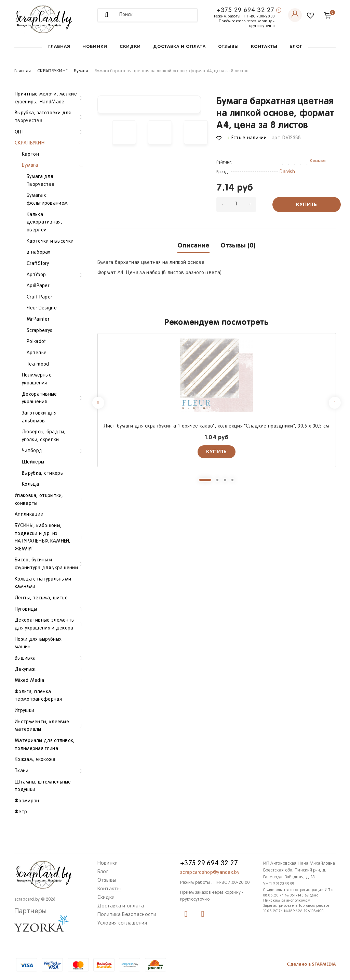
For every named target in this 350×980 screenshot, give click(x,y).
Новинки (95, 47)
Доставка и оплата (179, 47)
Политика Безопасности (127, 915)
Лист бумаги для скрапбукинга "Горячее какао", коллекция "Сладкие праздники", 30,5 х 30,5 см (216, 426)
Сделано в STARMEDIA (311, 964)
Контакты (264, 47)
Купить (307, 205)
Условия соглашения (122, 923)
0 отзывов (318, 161)
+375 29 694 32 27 (245, 10)
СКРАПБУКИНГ (52, 71)
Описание (193, 246)
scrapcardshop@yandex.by (210, 873)
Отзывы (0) (238, 246)
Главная (59, 47)
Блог (296, 47)
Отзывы (228, 47)
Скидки (130, 47)
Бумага (81, 71)
